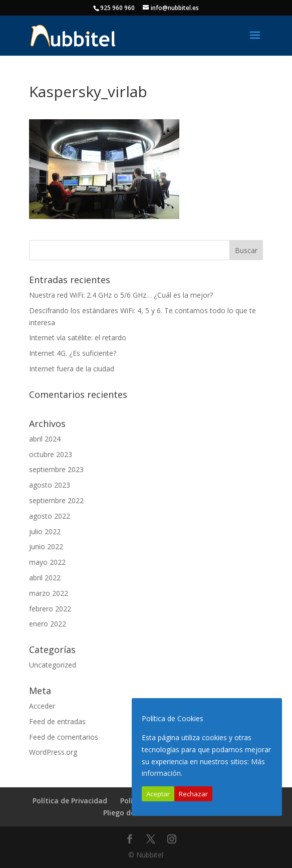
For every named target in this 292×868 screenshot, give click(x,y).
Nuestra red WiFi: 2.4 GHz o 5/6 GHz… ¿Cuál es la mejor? (121, 295)
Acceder (42, 706)
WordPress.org (53, 752)
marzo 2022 (49, 593)
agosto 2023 (50, 485)
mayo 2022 (47, 562)
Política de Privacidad (70, 801)
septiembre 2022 (56, 500)
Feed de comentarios (64, 737)
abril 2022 (45, 578)
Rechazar (193, 794)
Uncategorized (53, 665)
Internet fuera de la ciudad (72, 369)
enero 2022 (48, 624)
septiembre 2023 (56, 469)
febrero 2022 (50, 609)
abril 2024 (45, 439)
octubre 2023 (51, 454)
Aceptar (158, 794)
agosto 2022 (50, 516)
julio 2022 (45, 531)
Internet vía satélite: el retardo (78, 338)
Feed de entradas (57, 721)
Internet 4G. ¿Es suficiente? (73, 353)
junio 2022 (46, 547)
